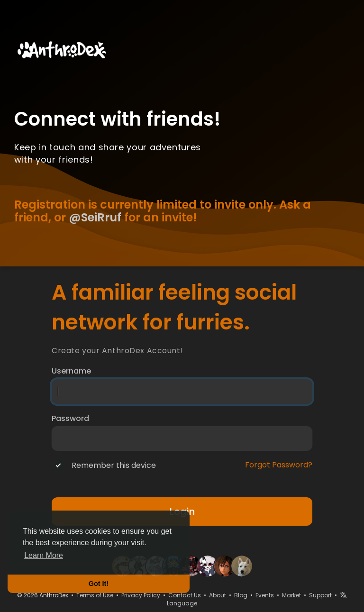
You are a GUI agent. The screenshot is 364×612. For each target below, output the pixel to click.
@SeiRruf (95, 217)
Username (71, 371)
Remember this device (114, 466)
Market (291, 595)
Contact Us (185, 595)
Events (265, 595)
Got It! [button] (99, 584)
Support (320, 595)
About (218, 595)
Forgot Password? (279, 465)
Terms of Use (95, 595)
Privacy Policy (141, 595)
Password (70, 419)
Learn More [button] (44, 555)
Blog (241, 595)
